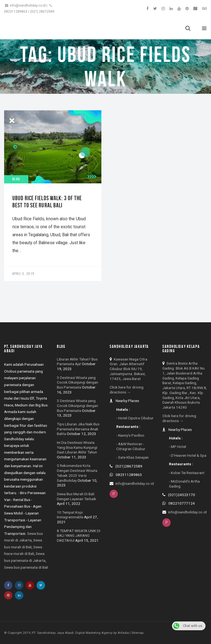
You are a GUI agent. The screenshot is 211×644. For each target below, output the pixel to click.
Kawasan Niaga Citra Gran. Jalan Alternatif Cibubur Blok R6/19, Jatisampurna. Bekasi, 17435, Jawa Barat (128, 369)
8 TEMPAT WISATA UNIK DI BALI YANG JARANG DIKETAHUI (79, 536)
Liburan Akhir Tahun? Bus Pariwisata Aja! (77, 362)
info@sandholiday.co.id (28, 5)
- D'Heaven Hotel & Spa (188, 455)
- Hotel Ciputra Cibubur (135, 418)
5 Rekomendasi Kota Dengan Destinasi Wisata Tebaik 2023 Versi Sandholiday (77, 473)
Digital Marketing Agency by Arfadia (102, 633)
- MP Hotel (177, 447)
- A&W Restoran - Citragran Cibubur (131, 446)
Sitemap (137, 633)
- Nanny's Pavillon (130, 435)
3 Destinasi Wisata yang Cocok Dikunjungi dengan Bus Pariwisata (77, 382)
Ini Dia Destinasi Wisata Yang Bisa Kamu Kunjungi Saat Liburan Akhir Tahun (77, 447)
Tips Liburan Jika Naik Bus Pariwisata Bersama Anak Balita (78, 429)
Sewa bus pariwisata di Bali (26, 567)
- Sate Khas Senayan (132, 457)
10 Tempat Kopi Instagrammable (70, 515)
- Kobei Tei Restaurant (187, 473)
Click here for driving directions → (179, 418)
